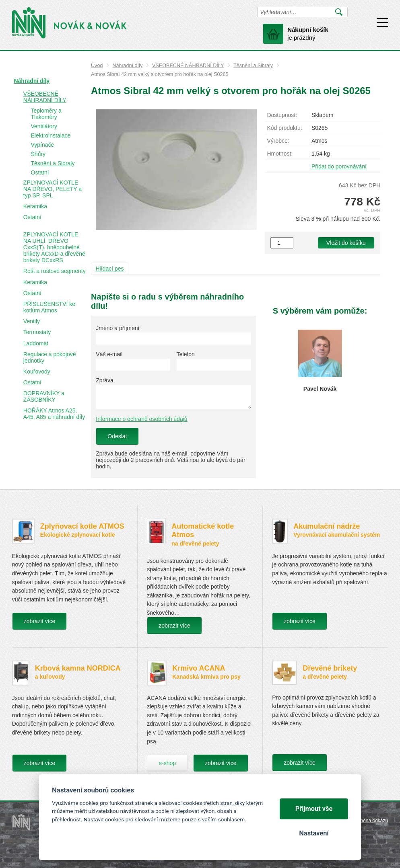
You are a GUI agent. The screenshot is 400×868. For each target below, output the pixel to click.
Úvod (97, 66)
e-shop (167, 763)
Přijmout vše (314, 809)
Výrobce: (278, 141)
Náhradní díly (127, 66)
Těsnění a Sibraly (253, 66)
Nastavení (314, 833)
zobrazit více (40, 621)
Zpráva (105, 380)
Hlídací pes (110, 269)
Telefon (186, 354)
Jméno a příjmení (118, 328)
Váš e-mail (109, 354)
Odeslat (117, 436)
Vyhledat (339, 12)
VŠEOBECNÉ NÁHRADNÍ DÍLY (188, 66)
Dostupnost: (282, 115)
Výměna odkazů (371, 821)
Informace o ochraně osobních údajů (141, 419)
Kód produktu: (284, 128)
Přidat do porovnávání (339, 166)
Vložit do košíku (346, 243)
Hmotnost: (280, 154)
